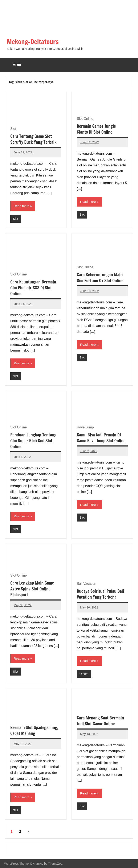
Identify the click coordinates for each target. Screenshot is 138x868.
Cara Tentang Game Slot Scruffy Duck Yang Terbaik (33, 139)
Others (84, 674)
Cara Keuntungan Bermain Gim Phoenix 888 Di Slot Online (33, 288)
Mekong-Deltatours (34, 42)
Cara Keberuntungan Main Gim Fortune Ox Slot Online (100, 278)
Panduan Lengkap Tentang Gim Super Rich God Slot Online (33, 441)
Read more (21, 206)
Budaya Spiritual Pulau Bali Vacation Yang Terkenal (100, 594)
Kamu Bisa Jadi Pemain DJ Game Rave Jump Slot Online (101, 438)
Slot (16, 219)
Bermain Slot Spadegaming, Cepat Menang (34, 730)
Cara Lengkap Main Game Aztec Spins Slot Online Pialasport (32, 589)
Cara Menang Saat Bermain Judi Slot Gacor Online (100, 721)
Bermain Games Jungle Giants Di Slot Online (96, 129)
